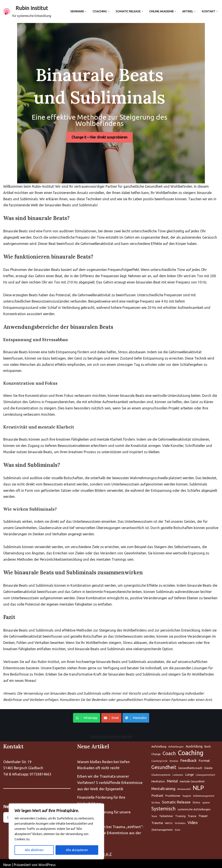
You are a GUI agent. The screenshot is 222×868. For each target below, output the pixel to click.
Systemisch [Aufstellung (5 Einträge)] (163, 806)
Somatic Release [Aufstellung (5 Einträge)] (176, 799)
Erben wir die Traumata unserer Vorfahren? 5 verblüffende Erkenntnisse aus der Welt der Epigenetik (110, 780)
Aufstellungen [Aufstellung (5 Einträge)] (176, 744)
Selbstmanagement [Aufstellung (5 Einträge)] (204, 793)
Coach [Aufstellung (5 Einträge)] (169, 751)
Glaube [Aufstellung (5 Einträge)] (208, 766)
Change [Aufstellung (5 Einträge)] (156, 752)
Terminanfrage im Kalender (111, 734)
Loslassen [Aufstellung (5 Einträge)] (178, 772)
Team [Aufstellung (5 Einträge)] (154, 814)
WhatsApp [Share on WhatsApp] (87, 715)
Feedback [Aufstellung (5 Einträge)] (188, 758)
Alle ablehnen (34, 850)
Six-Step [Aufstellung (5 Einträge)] (156, 800)
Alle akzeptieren (77, 850)
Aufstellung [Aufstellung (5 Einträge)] (159, 744)
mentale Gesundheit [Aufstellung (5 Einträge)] (192, 779)
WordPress (47, 862)
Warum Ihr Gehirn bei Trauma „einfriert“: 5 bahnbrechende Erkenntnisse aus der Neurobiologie (110, 830)
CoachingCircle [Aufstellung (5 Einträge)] (159, 759)
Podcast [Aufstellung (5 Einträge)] (157, 793)
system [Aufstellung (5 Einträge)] (206, 800)
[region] (56, 831)
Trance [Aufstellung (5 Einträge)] (192, 814)
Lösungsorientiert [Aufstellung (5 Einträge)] (205, 772)
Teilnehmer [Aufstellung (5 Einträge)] (166, 814)
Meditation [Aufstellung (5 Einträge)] (158, 779)
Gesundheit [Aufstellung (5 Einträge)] (164, 765)
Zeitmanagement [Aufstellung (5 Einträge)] (162, 827)
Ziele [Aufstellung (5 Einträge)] (178, 827)
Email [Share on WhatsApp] (111, 715)
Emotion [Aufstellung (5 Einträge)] (174, 759)
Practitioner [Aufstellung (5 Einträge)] (173, 793)
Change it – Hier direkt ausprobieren (111, 133)
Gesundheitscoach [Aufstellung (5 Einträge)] (190, 765)
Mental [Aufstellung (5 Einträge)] (172, 778)
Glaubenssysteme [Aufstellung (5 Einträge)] (161, 772)
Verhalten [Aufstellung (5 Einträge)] (180, 821)
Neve (7, 862)
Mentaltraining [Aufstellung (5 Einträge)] (163, 786)
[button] (86, 11)
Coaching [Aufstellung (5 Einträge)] (191, 751)
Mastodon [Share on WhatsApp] (136, 715)
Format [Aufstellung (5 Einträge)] (204, 758)
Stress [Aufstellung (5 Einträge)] (196, 800)
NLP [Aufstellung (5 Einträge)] (198, 785)
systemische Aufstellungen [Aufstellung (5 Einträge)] (194, 807)
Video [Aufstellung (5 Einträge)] (193, 820)
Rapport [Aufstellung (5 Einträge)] (187, 793)
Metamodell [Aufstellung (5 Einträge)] (184, 787)
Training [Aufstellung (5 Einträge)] (180, 814)
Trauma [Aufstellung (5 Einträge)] (157, 820)
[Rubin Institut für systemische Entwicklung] (27, 11)
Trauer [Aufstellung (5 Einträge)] (203, 813)
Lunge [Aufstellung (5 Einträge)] (189, 772)
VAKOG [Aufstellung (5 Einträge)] (169, 821)
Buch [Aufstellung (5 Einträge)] (208, 744)
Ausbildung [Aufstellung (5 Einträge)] (194, 744)
